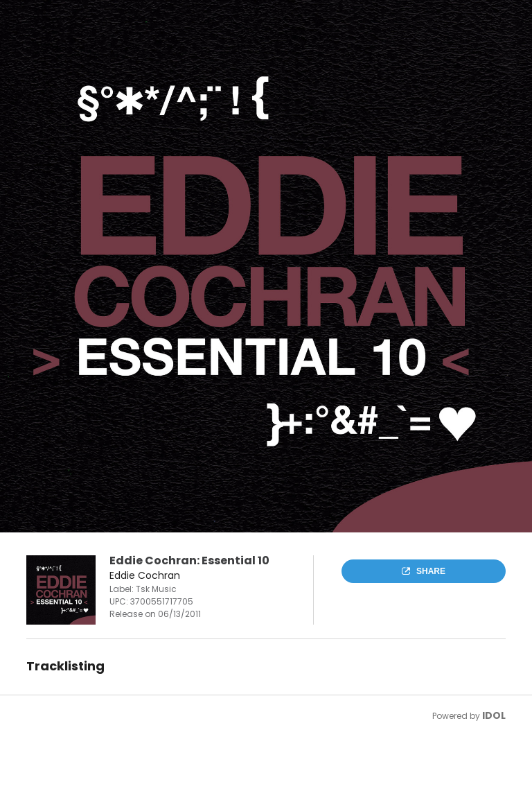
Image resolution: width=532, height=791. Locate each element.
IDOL (494, 715)
